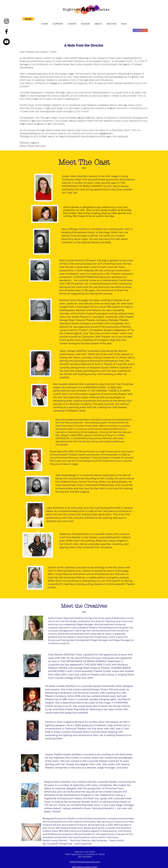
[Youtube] (6, 42)
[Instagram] (6, 21)
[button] (28, 19)
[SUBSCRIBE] (140, 30)
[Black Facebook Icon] (6, 31)
